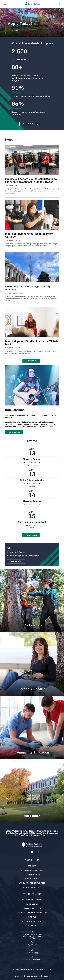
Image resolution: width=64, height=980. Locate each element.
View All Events (31, 535)
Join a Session (14, 432)
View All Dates (16, 561)
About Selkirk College (31, 124)
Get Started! (16, 30)
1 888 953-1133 (32, 946)
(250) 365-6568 (32, 953)
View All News (31, 361)
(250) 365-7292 (32, 945)
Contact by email (32, 960)
